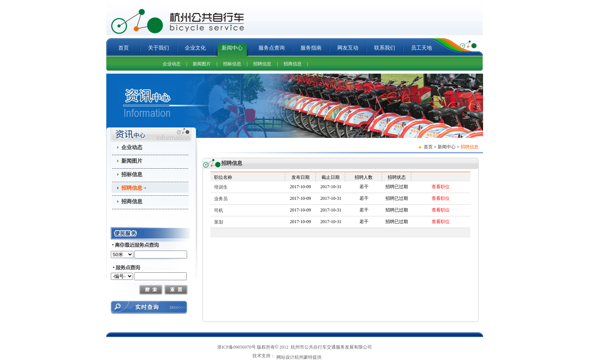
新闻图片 (202, 64)
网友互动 (348, 48)
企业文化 (195, 48)
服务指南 (311, 48)
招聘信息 (262, 64)
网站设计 (285, 358)
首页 (124, 48)
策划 (219, 222)
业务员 (221, 199)
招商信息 (293, 64)
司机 (219, 210)
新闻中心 (232, 48)
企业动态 (172, 64)
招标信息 (232, 64)
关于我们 (159, 48)
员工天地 (421, 48)
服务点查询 (272, 48)
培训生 (221, 187)
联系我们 (385, 48)
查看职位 (441, 187)
